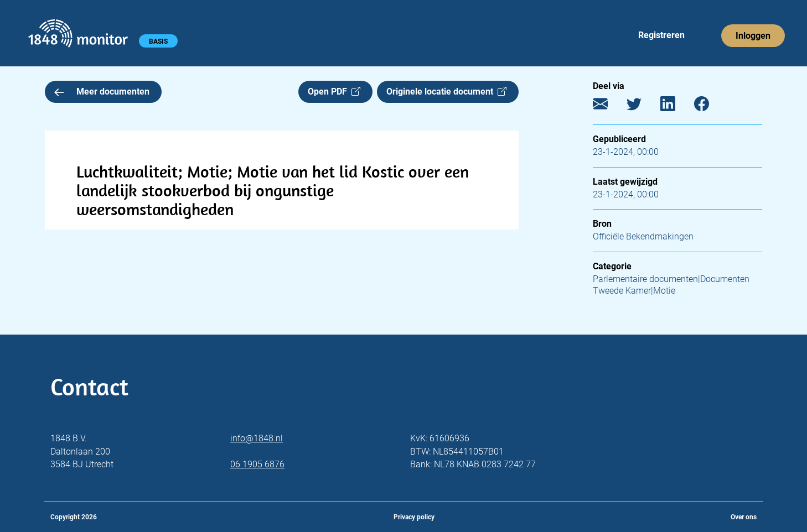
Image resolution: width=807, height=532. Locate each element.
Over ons (744, 517)
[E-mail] (609, 106)
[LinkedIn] (676, 106)
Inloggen (753, 36)
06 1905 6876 (257, 464)
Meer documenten (102, 92)
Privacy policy (414, 517)
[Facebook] (710, 106)
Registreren (661, 35)
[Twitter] (642, 106)
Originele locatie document (446, 92)
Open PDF (334, 92)
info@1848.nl (257, 438)
